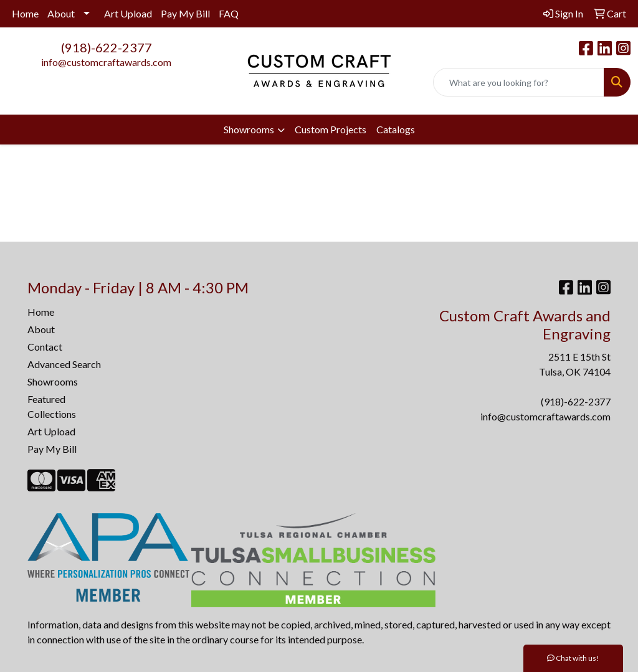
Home (25, 13)
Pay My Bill (185, 13)
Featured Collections (52, 406)
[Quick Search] (519, 82)
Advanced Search (64, 364)
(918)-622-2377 (107, 47)
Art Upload (128, 13)
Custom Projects (331, 129)
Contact (45, 347)
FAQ (229, 13)
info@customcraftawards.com (106, 62)
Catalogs (396, 129)
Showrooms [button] (249, 129)
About (61, 13)
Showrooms (53, 381)
